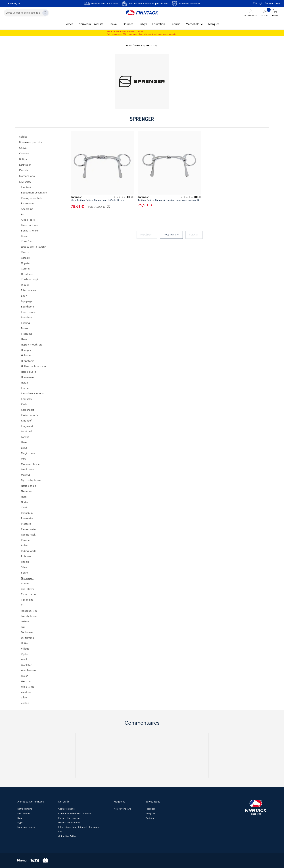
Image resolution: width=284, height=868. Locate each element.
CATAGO (25, 258)
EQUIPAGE (27, 301)
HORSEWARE (27, 377)
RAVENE (25, 540)
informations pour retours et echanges (79, 827)
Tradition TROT (29, 611)
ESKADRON (26, 318)
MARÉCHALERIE (27, 176)
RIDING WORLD (29, 551)
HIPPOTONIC (28, 361)
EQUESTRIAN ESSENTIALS (34, 193)
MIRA (24, 459)
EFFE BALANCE (29, 290)
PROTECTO (26, 524)
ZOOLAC (25, 703)
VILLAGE (25, 649)
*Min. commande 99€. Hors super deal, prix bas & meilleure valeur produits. (142, 33)
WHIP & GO (28, 687)
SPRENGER (27, 578)
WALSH (25, 676)
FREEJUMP (27, 334)
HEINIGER (26, 350)
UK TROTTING (28, 638)
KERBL (24, 404)
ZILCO (24, 698)
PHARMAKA (27, 519)
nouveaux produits (91, 24)
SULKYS (23, 159)
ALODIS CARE (28, 220)
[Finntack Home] (142, 13)
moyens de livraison (69, 818)
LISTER (24, 443)
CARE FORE (27, 242)
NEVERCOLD (27, 491)
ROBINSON (27, 557)
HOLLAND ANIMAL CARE (33, 366)
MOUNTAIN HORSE (30, 464)
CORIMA (25, 269)
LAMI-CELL (27, 432)
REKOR (24, 546)
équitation (159, 24)
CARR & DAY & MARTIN (34, 247)
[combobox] (26, 13)
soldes (69, 24)
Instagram (151, 814)
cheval (113, 24)
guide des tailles (67, 836)
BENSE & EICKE (30, 231)
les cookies (24, 814)
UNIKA (24, 643)
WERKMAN (27, 681)
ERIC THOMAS (28, 312)
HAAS (24, 339)
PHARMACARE (28, 204)
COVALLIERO (27, 274)
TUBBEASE (27, 633)
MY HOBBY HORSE (31, 481)
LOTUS (24, 448)
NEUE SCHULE (29, 486)
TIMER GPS (27, 600)
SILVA (24, 567)
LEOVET (25, 437)
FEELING (25, 323)
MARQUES (139, 46)
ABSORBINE (27, 209)
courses (128, 24)
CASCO (25, 252)
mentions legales (26, 827)
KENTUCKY (26, 399)
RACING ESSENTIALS (32, 198)
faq (60, 832)
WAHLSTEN (27, 665)
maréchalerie (194, 24)
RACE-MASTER (29, 529)
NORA (24, 497)
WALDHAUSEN (28, 671)
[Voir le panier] (275, 13)
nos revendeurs (122, 809)
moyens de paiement (69, 823)
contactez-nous (66, 809)
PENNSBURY (27, 513)
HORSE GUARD (29, 372)
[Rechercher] (45, 13)
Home (129, 46)
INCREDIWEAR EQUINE (33, 394)
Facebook (150, 809)
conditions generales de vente (75, 814)
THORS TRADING (29, 595)
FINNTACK (26, 187)
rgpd (20, 823)
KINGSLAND (27, 426)
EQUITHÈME (27, 307)
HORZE (24, 383)
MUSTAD (25, 475)
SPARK (24, 573)
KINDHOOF (26, 421)
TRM (23, 627)
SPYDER (25, 584)
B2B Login (258, 3)
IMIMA (25, 388)
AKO (23, 214)
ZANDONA (26, 692)
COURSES (24, 154)
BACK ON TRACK (29, 225)
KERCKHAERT (27, 410)
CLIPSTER (26, 263)
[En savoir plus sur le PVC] (108, 207)
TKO (23, 605)
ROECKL (25, 562)
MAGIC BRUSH (29, 453)
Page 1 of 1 (171, 235)
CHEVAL (23, 148)
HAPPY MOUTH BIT (31, 345)
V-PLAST (25, 654)
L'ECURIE (24, 170)
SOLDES (23, 137)
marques (214, 24)
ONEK (24, 508)
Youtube (150, 818)
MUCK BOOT (27, 470)
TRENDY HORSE (29, 616)
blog (20, 818)
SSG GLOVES (28, 589)
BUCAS (25, 236)
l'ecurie (175, 24)
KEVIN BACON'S (29, 415)
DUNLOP (25, 285)
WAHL (24, 660)
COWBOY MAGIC (30, 280)
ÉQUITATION (25, 165)
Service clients (273, 3)
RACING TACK (28, 535)
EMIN (24, 296)
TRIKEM (25, 622)
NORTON (25, 502)
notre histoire (25, 809)
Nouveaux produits (31, 142)
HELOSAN (26, 356)
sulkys (143, 24)
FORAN (24, 328)
